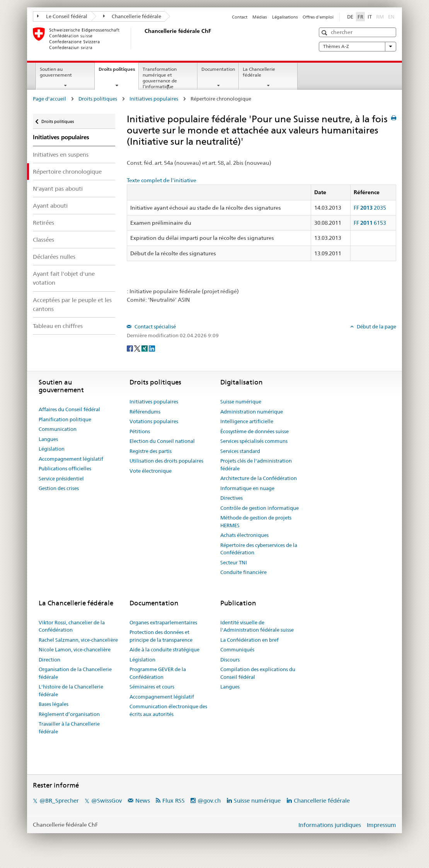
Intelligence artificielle (247, 421)
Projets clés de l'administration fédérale (256, 465)
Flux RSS (174, 801)
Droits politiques (118, 72)
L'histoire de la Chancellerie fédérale (71, 690)
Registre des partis (151, 451)
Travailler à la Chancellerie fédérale (69, 728)
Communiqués (237, 649)
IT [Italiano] (370, 17)
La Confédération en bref (249, 640)
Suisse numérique (241, 402)
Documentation (218, 69)
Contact (240, 17)
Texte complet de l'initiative (162, 180)
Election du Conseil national (162, 441)
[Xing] (145, 348)
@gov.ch (209, 801)
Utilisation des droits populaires (166, 461)
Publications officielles (65, 468)
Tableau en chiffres (58, 326)
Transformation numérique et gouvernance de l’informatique (160, 78)
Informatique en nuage (247, 488)
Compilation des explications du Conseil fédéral (258, 673)
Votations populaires (154, 421)
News (143, 801)
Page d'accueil (49, 99)
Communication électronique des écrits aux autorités (168, 710)
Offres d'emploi (318, 17)
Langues (48, 439)
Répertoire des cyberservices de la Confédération (259, 549)
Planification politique (65, 419)
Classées (43, 240)
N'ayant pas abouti (58, 189)
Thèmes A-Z (357, 46)
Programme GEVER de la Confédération (158, 673)
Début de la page (376, 326)
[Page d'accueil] (143, 38)
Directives (232, 498)
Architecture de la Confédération (259, 478)
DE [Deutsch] (350, 17)
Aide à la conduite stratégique (164, 649)
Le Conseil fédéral (62, 16)
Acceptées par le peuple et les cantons (72, 304)
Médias (260, 17)
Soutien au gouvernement (56, 72)
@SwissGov (106, 801)
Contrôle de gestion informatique (260, 508)
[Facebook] (130, 348)
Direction (49, 660)
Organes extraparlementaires (163, 622)
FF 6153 (370, 223)
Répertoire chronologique (67, 172)
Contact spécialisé (155, 326)
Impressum (381, 825)
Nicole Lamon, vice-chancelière (75, 649)
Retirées (43, 223)
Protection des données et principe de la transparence (161, 636)
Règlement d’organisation (69, 714)
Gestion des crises (59, 488)
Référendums (145, 412)
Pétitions (140, 431)
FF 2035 (370, 208)
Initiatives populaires (154, 99)
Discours (230, 660)
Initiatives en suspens (61, 155)
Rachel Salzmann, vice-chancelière (78, 640)
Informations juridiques (330, 825)
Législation (52, 449)
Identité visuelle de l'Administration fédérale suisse (257, 626)
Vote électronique (151, 471)
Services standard (240, 451)
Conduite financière (243, 572)
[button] (325, 33)
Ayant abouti (50, 206)
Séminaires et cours (152, 687)
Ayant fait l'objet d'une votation (64, 278)
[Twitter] (138, 348)
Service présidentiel (61, 478)
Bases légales (54, 704)
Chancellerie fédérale (132, 16)
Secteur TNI (234, 562)
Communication (58, 429)
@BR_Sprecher (59, 801)
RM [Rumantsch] (380, 17)
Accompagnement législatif (71, 459)
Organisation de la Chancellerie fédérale (75, 673)
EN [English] (391, 17)
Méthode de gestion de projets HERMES (256, 521)
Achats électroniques (244, 535)
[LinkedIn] (152, 348)
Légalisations (285, 17)
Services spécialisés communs (254, 441)
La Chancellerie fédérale (259, 72)
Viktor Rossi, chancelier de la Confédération (72, 626)
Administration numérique (252, 412)
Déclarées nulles (54, 257)
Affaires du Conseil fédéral (69, 409)
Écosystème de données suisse (255, 431)
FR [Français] (360, 17)
